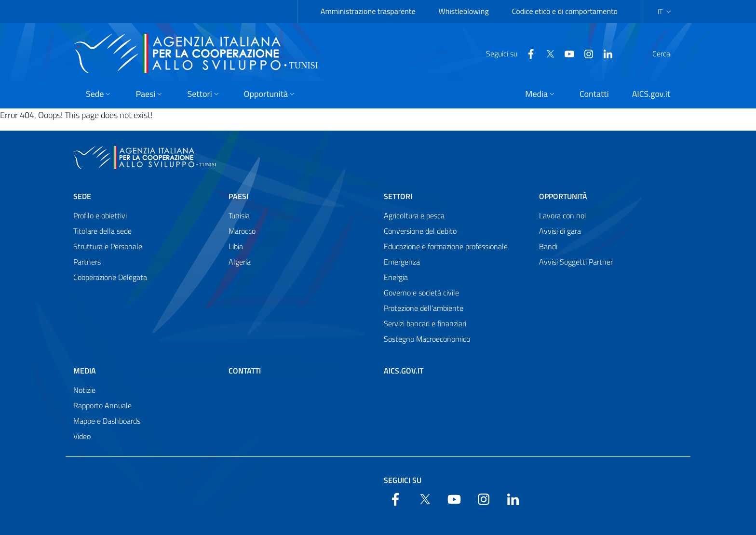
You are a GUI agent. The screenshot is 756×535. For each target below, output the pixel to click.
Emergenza (402, 262)
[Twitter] (527, 53)
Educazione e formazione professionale (446, 246)
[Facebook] (508, 53)
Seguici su (403, 480)
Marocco (242, 231)
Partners (87, 262)
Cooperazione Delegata (110, 277)
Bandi (548, 246)
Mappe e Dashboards (107, 421)
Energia (396, 277)
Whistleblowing (464, 11)
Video (82, 436)
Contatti (245, 371)
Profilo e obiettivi (100, 215)
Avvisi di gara (560, 231)
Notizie (84, 390)
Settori (398, 196)
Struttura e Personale (108, 246)
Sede (82, 196)
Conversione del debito (420, 231)
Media (85, 371)
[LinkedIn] (585, 53)
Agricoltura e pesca (414, 215)
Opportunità (563, 196)
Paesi (238, 196)
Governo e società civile (421, 293)
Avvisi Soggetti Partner (576, 262)
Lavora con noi (562, 215)
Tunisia (239, 215)
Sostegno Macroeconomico (427, 339)
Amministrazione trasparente (368, 11)
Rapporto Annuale (102, 405)
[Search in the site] (670, 53)
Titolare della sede (102, 231)
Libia (236, 246)
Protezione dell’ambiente (424, 308)
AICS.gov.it (404, 371)
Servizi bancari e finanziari (425, 323)
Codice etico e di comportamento (565, 11)
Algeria (240, 262)
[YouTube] (546, 53)
